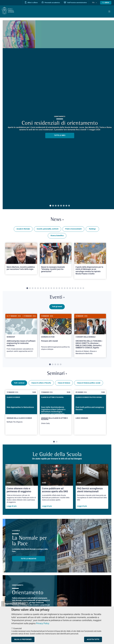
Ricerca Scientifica (57, 236)
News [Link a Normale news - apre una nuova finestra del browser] (57, 220)
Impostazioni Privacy (15, 604)
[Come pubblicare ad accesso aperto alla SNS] (57, 488)
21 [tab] (81, 289)
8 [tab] (69, 206)
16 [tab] (67, 289)
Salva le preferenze (23, 639)
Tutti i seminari (19, 384)
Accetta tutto (93, 639)
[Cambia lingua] (97, 3)
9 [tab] (49, 289)
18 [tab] (73, 289)
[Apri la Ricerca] (106, 3)
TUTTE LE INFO (60, 135)
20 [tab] (78, 289)
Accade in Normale (23, 230)
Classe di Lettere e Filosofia (41, 384)
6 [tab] (64, 206)
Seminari (57, 375)
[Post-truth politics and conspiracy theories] (90, 412)
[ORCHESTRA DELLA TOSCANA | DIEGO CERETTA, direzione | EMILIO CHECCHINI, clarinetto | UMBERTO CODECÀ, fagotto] (90, 337)
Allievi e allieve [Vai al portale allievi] (34, 3)
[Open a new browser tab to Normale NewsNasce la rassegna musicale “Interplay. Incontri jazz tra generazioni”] (56, 260)
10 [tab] (51, 289)
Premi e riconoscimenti (73, 230)
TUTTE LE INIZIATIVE (29, 560)
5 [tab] (61, 206)
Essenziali (18, 628)
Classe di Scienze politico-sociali (89, 384)
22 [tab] (83, 289)
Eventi (57, 298)
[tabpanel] (21, 263)
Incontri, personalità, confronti (48, 230)
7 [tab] (66, 206)
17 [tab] (70, 289)
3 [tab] (56, 206)
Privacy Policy (43, 623)
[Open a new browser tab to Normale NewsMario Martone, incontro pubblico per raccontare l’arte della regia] (21, 259)
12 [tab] (57, 289)
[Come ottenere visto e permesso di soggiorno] (22, 488)
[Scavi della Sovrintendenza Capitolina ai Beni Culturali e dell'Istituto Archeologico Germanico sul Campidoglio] (56, 414)
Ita (95, 3)
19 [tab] (75, 289)
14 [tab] (62, 289)
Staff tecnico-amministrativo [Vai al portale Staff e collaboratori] (78, 3)
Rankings (92, 230)
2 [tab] (53, 206)
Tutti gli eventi (57, 308)
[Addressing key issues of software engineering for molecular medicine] (21, 336)
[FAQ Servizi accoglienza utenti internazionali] (92, 488)
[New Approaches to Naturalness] (21, 413)
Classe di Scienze (64, 384)
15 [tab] (65, 289)
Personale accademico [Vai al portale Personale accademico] (54, 3)
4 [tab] (58, 206)
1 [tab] (50, 206)
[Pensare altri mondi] (56, 335)
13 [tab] (59, 289)
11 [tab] (54, 289)
